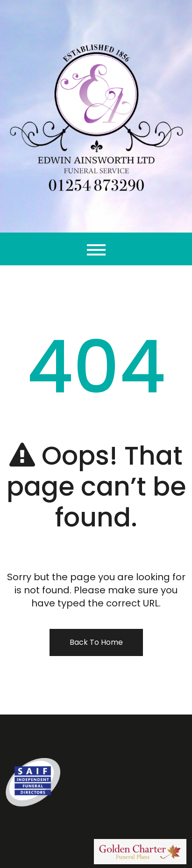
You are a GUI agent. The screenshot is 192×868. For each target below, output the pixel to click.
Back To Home (96, 642)
